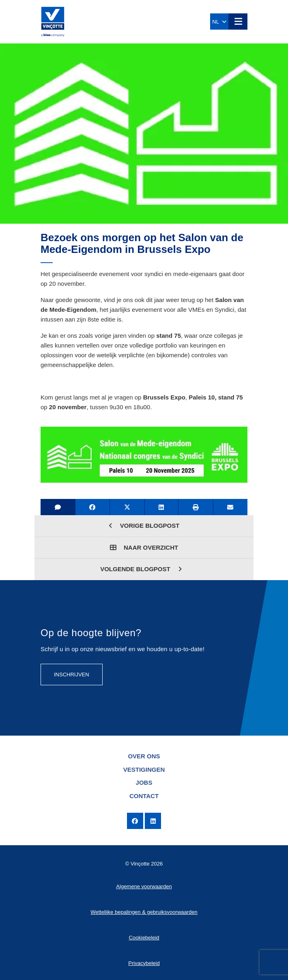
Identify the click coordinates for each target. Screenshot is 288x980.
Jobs (144, 782)
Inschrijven (72, 675)
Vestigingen (144, 770)
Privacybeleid (144, 963)
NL (219, 22)
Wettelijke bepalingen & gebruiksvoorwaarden (144, 912)
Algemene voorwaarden (144, 886)
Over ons (144, 756)
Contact (144, 796)
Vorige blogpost (144, 526)
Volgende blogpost (141, 569)
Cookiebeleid (144, 938)
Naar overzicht (144, 547)
